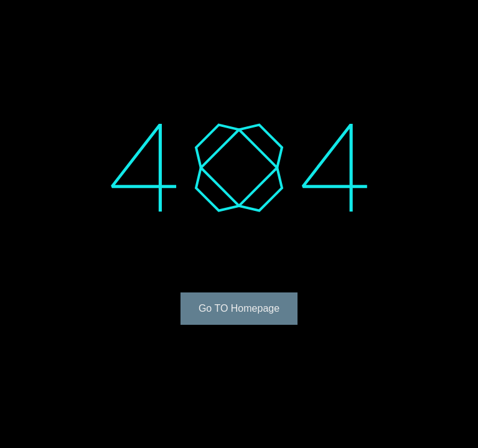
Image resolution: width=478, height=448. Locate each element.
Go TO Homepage (239, 308)
